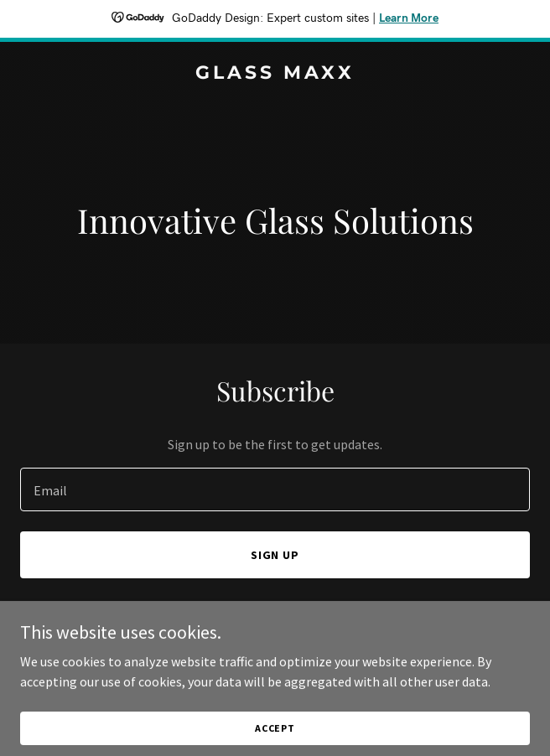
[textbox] (275, 489)
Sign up (275, 555)
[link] (275, 74)
